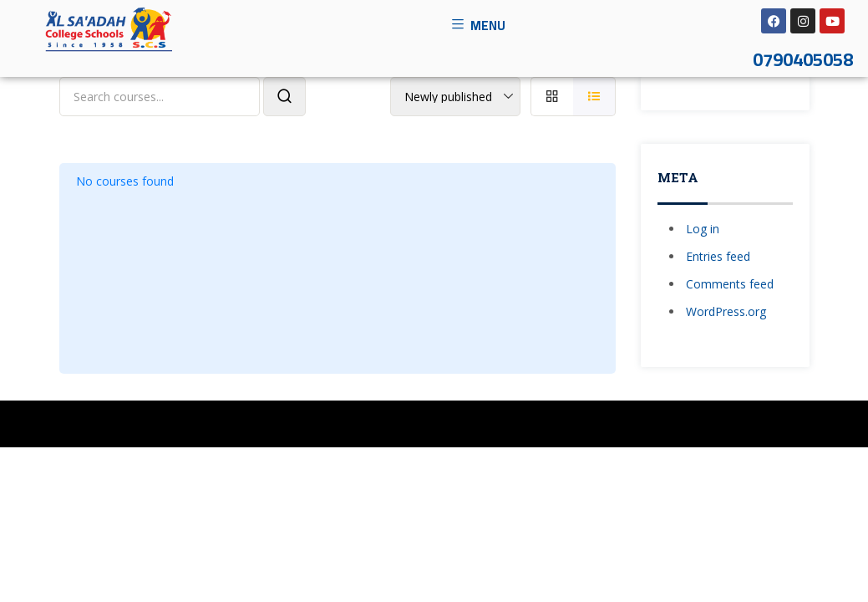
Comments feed (730, 284)
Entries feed (718, 256)
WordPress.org (726, 311)
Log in (703, 229)
